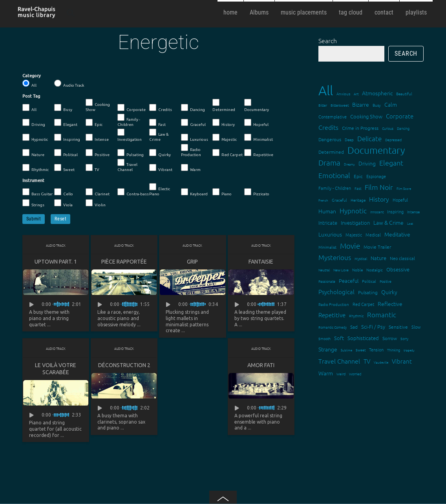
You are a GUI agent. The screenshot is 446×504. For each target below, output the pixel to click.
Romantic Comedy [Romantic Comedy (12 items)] (333, 327)
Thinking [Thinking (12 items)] (394, 350)
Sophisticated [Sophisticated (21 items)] (363, 338)
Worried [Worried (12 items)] (355, 374)
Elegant (66, 123)
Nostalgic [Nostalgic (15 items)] (375, 270)
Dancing (193, 108)
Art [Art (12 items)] (356, 94)
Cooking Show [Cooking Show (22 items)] (366, 116)
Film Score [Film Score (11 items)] (404, 188)
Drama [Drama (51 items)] (329, 162)
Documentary (257, 105)
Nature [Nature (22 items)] (378, 258)
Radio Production (191, 150)
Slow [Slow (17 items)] (416, 327)
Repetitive (259, 153)
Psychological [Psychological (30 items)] (336, 292)
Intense (97, 138)
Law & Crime (159, 135)
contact (384, 12)
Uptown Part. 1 (56, 262)
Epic (94, 123)
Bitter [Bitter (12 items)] (323, 105)
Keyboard (194, 192)
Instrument (33, 180)
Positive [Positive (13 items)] (386, 281)
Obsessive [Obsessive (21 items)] (398, 269)
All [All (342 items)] (326, 90)
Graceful (193, 123)
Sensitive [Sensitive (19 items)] (398, 327)
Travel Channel (127, 165)
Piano (222, 192)
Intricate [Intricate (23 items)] (328, 223)
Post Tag (31, 96)
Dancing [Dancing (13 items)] (403, 128)
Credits (161, 108)
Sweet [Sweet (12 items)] (361, 350)
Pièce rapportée (124, 262)
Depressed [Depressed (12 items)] (393, 139)
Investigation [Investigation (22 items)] (355, 223)
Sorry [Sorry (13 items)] (404, 338)
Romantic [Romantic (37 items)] (382, 315)
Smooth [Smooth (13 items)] (324, 338)
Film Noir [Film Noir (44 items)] (379, 187)
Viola (63, 203)
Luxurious (195, 138)
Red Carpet (228, 153)
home (230, 12)
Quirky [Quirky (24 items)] (389, 292)
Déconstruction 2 (124, 365)
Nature (33, 153)
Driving (34, 123)
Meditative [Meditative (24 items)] (397, 234)
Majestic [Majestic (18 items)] (354, 235)
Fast (157, 123)
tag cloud (351, 12)
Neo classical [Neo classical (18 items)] (402, 258)
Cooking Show (98, 105)
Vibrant (161, 168)
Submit (34, 219)
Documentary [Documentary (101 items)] (376, 150)
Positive (98, 153)
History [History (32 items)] (379, 199)
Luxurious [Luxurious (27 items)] (330, 234)
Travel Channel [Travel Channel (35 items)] (339, 361)
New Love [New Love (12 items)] (341, 270)
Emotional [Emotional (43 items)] (334, 175)
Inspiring (67, 138)
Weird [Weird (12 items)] (341, 374)
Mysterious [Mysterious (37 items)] (335, 257)
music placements (304, 12)
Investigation (130, 135)
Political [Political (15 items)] (369, 281)
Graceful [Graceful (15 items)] (339, 200)
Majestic (225, 138)
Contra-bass (133, 192)
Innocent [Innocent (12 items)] (377, 212)
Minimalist (259, 138)
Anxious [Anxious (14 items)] (343, 94)
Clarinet (98, 192)
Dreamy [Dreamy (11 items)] (349, 164)
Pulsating (131, 153)
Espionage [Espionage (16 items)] (376, 176)
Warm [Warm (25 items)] (326, 373)
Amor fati (261, 365)
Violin (96, 203)
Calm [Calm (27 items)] (391, 104)
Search (328, 40)
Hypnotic (35, 138)
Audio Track (69, 84)
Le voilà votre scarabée (56, 369)
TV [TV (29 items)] (367, 361)
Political (66, 153)
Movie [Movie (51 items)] (350, 246)
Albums (259, 12)
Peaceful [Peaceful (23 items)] (349, 281)
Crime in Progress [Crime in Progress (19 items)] (360, 128)
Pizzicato (257, 192)
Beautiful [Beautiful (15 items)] (404, 94)
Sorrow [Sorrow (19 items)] (390, 338)
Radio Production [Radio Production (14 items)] (334, 304)
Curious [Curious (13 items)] (388, 128)
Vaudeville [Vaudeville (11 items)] (381, 362)
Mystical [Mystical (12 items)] (361, 258)
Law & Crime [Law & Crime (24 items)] (388, 222)
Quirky (160, 153)
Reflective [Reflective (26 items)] (390, 304)
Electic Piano (160, 190)
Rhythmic (36, 168)
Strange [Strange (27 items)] (328, 349)
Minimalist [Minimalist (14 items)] (327, 247)
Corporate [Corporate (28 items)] (400, 116)
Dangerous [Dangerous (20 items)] (330, 139)
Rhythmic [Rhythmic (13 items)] (356, 316)
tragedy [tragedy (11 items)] (409, 350)
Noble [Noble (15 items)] (357, 270)
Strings (33, 203)
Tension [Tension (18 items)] (376, 349)
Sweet (64, 168)
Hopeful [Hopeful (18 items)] (400, 200)
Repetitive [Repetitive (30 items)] (332, 315)
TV (92, 168)
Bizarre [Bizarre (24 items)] (361, 104)
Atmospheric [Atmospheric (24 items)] (377, 93)
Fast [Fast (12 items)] (358, 188)
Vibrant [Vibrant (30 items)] (402, 361)
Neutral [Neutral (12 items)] (324, 270)
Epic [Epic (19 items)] (358, 176)
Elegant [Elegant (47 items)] (391, 163)
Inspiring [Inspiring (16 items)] (395, 211)
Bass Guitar (37, 192)
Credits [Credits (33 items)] (328, 127)
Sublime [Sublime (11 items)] (346, 350)
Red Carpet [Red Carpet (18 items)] (363, 304)
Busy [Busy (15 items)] (377, 105)
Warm (191, 168)
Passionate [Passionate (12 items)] (327, 281)
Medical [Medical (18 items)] (373, 235)
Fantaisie (261, 262)
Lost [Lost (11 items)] (410, 223)
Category (32, 76)
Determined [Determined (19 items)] (331, 152)
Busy (63, 108)
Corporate (132, 108)
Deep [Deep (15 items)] (349, 139)
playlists (416, 12)
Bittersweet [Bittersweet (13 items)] (340, 105)
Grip (192, 262)
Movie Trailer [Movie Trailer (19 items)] (377, 247)
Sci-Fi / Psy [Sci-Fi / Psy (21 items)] (373, 327)
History (224, 123)
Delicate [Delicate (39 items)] (369, 138)
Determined (224, 105)
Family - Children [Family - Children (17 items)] (335, 188)
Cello (64, 192)
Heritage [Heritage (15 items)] (358, 200)
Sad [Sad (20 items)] (354, 327)
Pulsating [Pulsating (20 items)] (368, 292)
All (29, 84)
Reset (60, 219)
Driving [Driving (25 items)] (367, 163)
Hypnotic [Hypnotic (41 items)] (353, 211)
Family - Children (129, 120)
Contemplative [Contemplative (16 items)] (333, 116)
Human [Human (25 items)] (327, 211)
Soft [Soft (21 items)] (339, 338)
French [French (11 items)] (323, 200)
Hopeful (256, 123)
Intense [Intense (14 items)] (413, 212)
